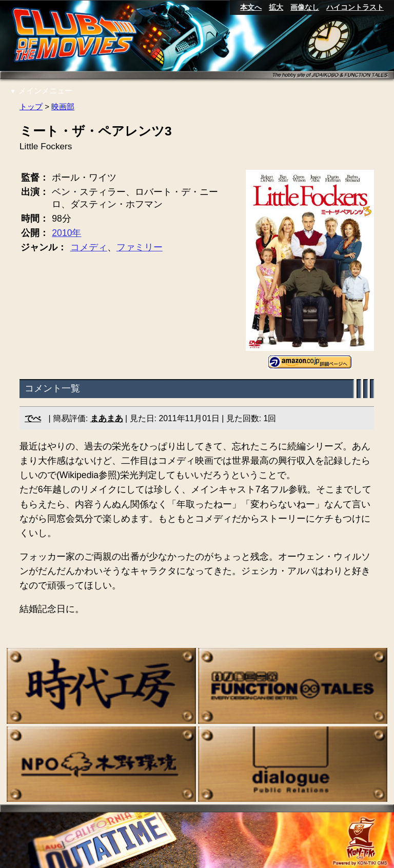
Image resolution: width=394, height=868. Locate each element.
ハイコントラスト (355, 7)
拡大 (276, 7)
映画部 (63, 106)
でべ (33, 418)
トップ (31, 106)
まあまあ (107, 418)
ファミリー (140, 247)
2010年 (67, 233)
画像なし (305, 7)
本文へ (251, 7)
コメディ (89, 247)
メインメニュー (41, 91)
